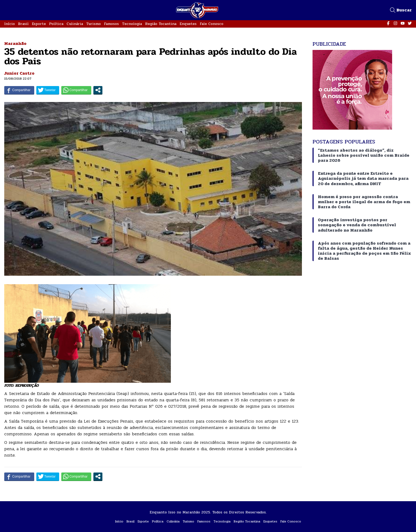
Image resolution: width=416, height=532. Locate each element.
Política (56, 24)
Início (10, 24)
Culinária (75, 24)
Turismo (94, 24)
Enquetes (188, 24)
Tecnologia (132, 24)
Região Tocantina (161, 24)
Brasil (23, 24)
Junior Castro (19, 73)
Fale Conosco (212, 24)
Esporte (39, 24)
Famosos (111, 24)
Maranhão (15, 43)
